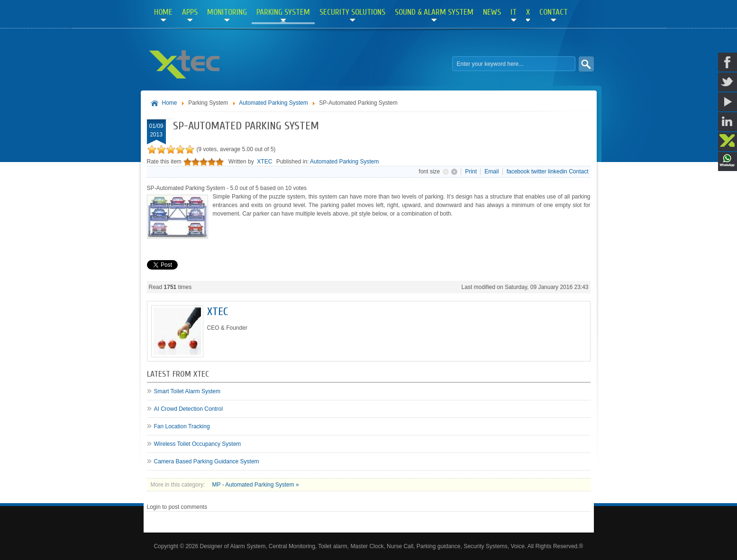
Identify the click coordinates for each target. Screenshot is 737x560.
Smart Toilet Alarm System (187, 391)
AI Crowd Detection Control (188, 409)
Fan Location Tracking (182, 426)
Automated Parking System (273, 103)
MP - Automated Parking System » (256, 485)
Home (170, 103)
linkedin (558, 172)
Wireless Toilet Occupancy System (198, 444)
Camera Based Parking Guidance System (207, 461)
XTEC (264, 162)
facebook (518, 172)
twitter (539, 172)
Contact (578, 172)
